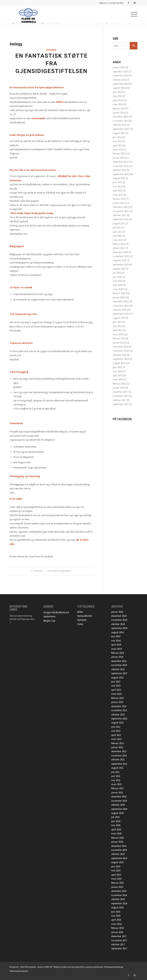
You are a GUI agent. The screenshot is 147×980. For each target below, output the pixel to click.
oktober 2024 (119, 80)
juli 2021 (117, 228)
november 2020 (121, 256)
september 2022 (121, 174)
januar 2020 (119, 297)
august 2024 (119, 88)
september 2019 (121, 314)
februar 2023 (119, 154)
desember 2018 (120, 347)
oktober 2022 (119, 170)
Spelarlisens (49, 616)
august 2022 (119, 178)
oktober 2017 (119, 400)
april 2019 (118, 330)
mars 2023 (118, 150)
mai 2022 (117, 187)
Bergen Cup (49, 621)
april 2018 (118, 375)
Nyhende (51, 50)
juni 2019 (117, 322)
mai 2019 (117, 326)
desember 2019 (120, 301)
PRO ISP (49, 967)
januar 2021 (119, 248)
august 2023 (119, 133)
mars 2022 (118, 195)
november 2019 (121, 306)
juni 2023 (117, 137)
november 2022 (121, 166)
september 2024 (121, 84)
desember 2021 (120, 207)
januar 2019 (119, 343)
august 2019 (119, 318)
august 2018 (119, 363)
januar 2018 (119, 388)
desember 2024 (120, 72)
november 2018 (121, 351)
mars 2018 (118, 379)
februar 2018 (119, 384)
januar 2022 (119, 203)
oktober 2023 (119, 125)
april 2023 (118, 146)
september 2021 (121, 219)
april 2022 (118, 191)
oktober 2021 (119, 215)
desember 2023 (120, 117)
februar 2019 (119, 338)
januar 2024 (119, 113)
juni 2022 (117, 182)
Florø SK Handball (61, 571)
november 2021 (121, 211)
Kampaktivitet (85, 616)
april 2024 (118, 100)
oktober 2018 (119, 355)
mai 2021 (117, 236)
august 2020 (119, 269)
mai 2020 (117, 281)
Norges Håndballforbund (56, 612)
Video (80, 624)
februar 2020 (119, 293)
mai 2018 (117, 371)
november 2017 (121, 396)
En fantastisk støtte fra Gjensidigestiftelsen (51, 63)
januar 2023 (119, 158)
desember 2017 (120, 392)
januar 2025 (119, 67)
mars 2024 (118, 104)
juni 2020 (117, 277)
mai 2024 (117, 96)
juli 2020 (117, 273)
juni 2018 (117, 367)
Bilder (80, 612)
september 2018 (121, 359)
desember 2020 (120, 252)
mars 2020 (118, 289)
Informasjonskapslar (19, 971)
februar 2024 (119, 109)
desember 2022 (120, 162)
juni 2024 (117, 92)
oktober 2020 (119, 260)
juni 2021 (117, 232)
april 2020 (118, 285)
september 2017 (121, 404)
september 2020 (121, 264)
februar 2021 (119, 244)
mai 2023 (117, 141)
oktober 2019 (119, 310)
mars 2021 (118, 240)
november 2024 (121, 76)
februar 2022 (119, 199)
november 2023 (121, 121)
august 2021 (119, 223)
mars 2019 (118, 334)
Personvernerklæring (114, 967)
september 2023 (121, 129)
